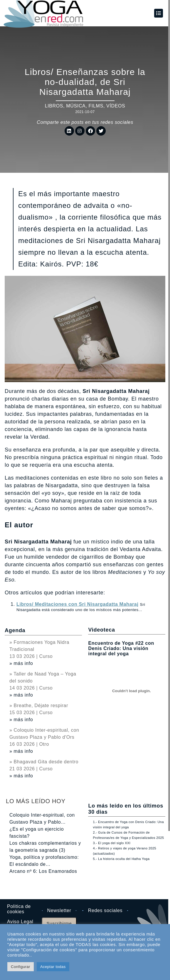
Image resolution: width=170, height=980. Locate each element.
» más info (21, 663)
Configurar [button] (21, 967)
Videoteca (101, 630)
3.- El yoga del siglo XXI (112, 843)
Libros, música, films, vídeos (85, 106)
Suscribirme (59, 923)
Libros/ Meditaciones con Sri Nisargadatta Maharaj (77, 604)
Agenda (15, 630)
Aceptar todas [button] (53, 967)
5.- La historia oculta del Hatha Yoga (121, 859)
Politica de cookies (19, 909)
